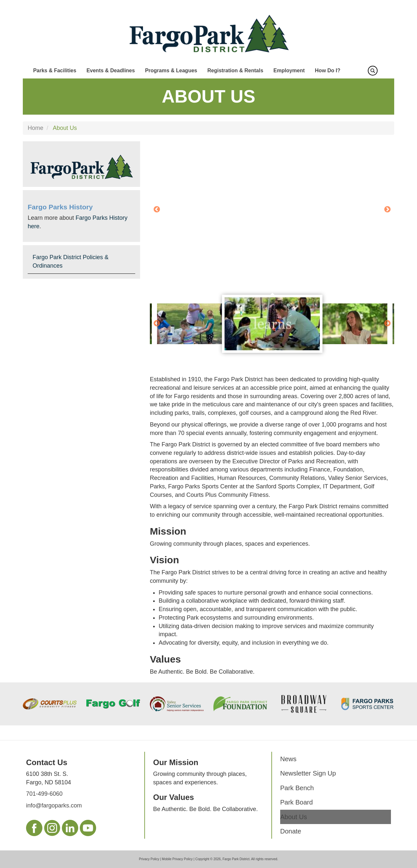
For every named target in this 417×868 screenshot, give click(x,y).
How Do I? (328, 70)
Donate (291, 831)
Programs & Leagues (171, 70)
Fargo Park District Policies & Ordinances (71, 261)
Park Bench (297, 788)
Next (387, 210)
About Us (294, 817)
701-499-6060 (44, 794)
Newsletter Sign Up (308, 773)
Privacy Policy (149, 859)
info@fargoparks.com (54, 805)
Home (36, 128)
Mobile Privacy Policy (177, 859)
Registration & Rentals (235, 70)
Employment (289, 70)
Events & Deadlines (111, 70)
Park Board (296, 802)
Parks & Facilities (55, 70)
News (288, 759)
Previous (157, 210)
